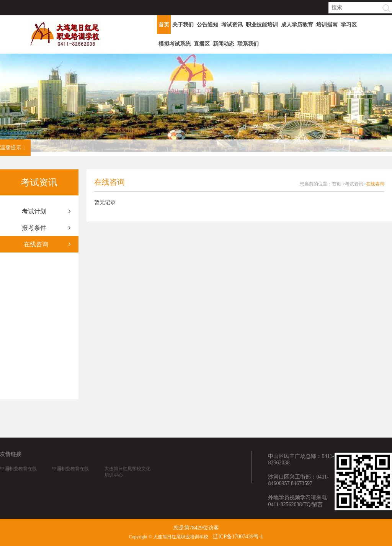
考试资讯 (232, 25)
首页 (164, 25)
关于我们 (183, 25)
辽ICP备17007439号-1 (238, 537)
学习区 (349, 25)
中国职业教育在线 (18, 481)
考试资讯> (355, 184)
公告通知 (207, 25)
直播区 (202, 44)
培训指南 (327, 25)
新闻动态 (224, 44)
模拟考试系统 (175, 44)
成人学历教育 (297, 25)
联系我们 (248, 44)
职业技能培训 (262, 25)
